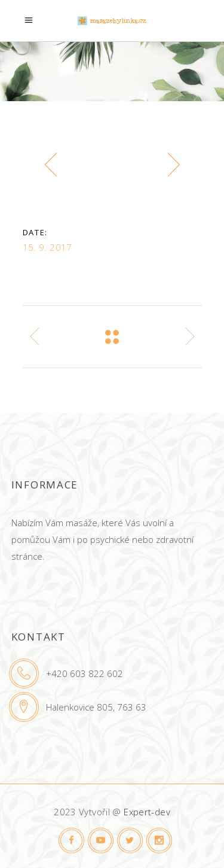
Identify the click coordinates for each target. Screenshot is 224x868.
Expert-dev (147, 812)
